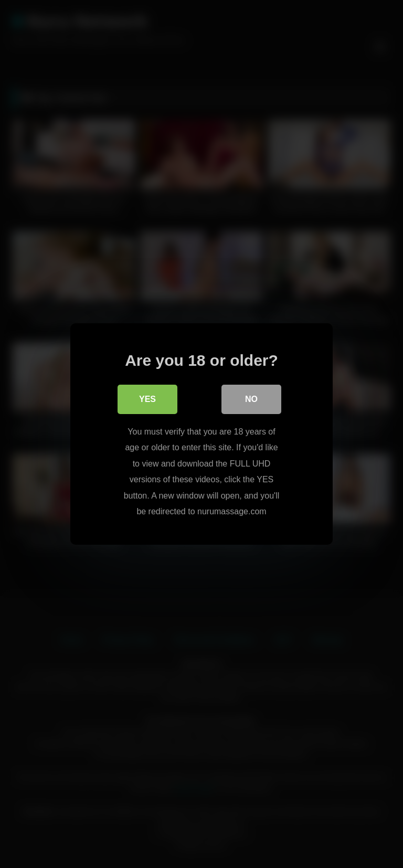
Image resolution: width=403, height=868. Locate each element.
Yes (147, 400)
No (251, 400)
